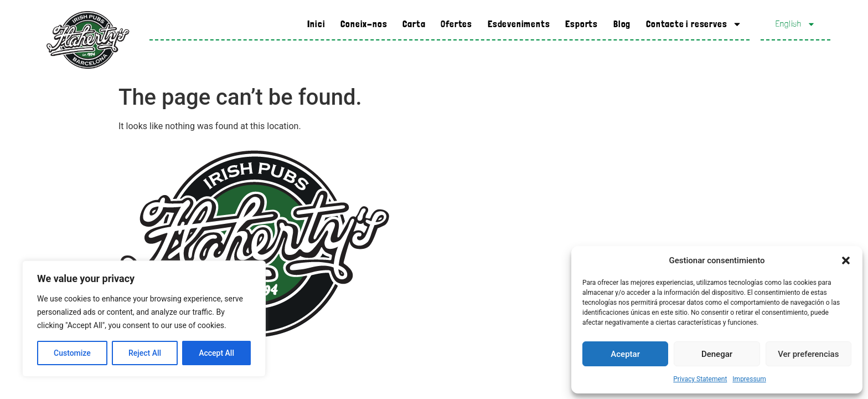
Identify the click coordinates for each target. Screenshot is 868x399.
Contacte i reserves (694, 24)
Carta (414, 24)
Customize (72, 353)
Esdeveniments (519, 24)
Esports (582, 24)
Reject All (145, 353)
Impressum (749, 379)
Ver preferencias (808, 354)
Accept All (216, 353)
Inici (316, 24)
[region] (144, 319)
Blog (622, 24)
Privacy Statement (700, 379)
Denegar (717, 354)
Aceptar (625, 354)
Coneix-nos (364, 24)
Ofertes (456, 24)
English (795, 24)
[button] (846, 260)
